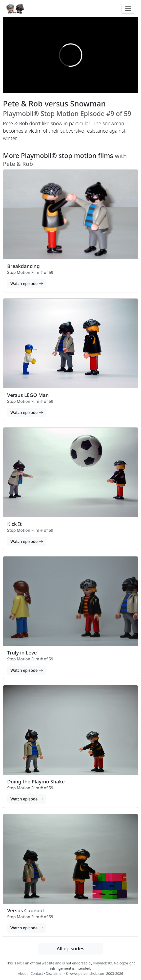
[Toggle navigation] (128, 9)
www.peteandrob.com (87, 973)
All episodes (71, 949)
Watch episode (27, 284)
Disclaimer (54, 973)
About (23, 973)
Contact (37, 973)
